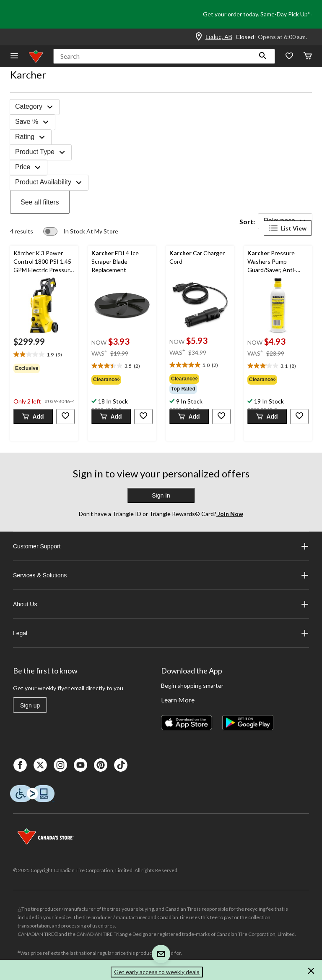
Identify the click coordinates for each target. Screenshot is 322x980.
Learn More (178, 700)
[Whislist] (289, 56)
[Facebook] (20, 765)
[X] (40, 765)
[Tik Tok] (121, 765)
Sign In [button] (161, 495)
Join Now (230, 514)
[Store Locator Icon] (199, 37)
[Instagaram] (60, 765)
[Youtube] (80, 765)
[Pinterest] (101, 765)
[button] (263, 56)
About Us (161, 604)
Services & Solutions (161, 575)
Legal (161, 633)
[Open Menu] (14, 56)
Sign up (30, 705)
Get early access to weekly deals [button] (157, 972)
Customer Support (161, 546)
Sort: (247, 221)
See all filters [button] (40, 202)
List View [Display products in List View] (288, 228)
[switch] (81, 231)
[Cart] (308, 56)
